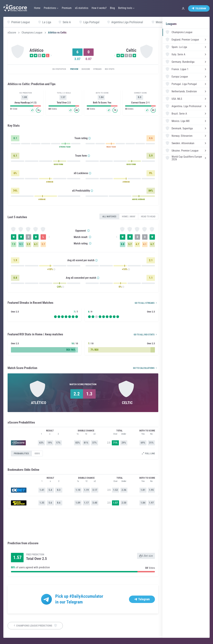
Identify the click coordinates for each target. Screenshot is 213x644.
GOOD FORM (58, 165)
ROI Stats (114, 69)
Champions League (32, 33)
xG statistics (54, 69)
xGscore (12, 33)
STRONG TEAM (65, 147)
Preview (71, 69)
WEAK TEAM (111, 147)
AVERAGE (50, 182)
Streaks (99, 69)
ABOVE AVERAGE (138, 200)
